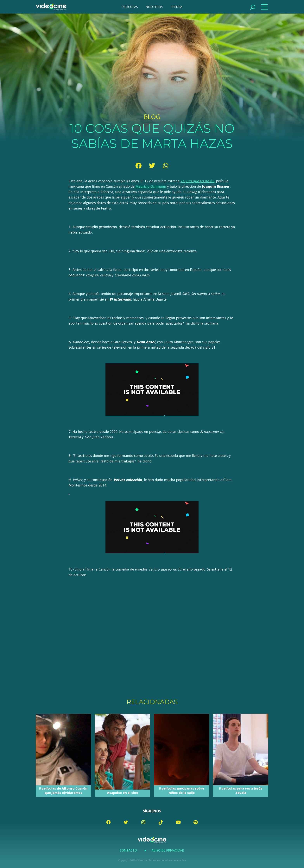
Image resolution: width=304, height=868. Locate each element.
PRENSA (176, 7)
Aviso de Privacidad (168, 850)
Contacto (128, 850)
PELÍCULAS (130, 7)
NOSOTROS (154, 7)
